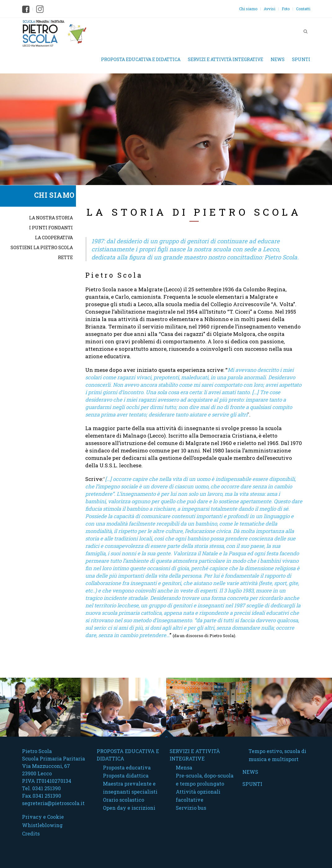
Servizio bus (191, 808)
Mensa (184, 767)
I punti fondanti (51, 228)
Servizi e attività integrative (226, 59)
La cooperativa (54, 238)
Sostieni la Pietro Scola (42, 247)
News (278, 59)
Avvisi (270, 9)
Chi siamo (248, 9)
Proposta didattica (126, 775)
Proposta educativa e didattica (141, 59)
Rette (65, 257)
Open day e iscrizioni (129, 808)
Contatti (303, 9)
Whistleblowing (42, 825)
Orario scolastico (124, 800)
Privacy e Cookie (43, 817)
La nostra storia (51, 218)
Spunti (301, 59)
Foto (286, 9)
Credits (31, 833)
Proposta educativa (127, 767)
